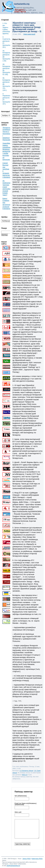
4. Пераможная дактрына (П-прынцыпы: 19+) (6, 99)
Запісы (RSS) (27, 859)
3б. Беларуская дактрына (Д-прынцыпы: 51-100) (6, 69)
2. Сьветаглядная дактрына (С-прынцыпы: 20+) (6, 42)
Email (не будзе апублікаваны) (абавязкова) (26, 804)
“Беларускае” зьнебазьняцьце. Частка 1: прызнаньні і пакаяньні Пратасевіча (9, 134)
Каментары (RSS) (37, 859)
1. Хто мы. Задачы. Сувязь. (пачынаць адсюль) (6, 28)
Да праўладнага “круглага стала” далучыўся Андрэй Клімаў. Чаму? (7, 188)
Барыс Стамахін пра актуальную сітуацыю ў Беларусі (7, 204)
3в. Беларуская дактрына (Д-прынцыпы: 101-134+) (6, 84)
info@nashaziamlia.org (13, 866)
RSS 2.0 (25, 775)
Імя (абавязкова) (21, 796)
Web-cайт (18, 812)
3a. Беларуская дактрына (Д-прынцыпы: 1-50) (6, 56)
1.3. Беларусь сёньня (26, 771)
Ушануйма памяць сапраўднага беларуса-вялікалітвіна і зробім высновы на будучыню (7, 151)
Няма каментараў (29, 34)
